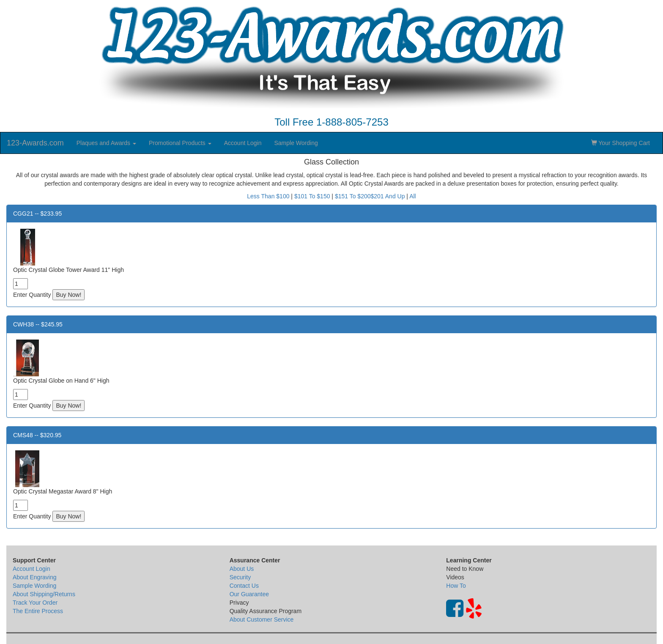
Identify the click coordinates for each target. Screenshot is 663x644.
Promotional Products (180, 143)
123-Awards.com (35, 143)
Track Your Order (35, 603)
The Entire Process (38, 611)
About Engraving (35, 577)
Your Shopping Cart (621, 143)
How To (456, 586)
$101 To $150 (312, 196)
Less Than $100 (268, 196)
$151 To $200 (353, 196)
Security (240, 577)
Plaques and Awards (106, 143)
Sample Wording (296, 143)
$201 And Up (388, 196)
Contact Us (244, 586)
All (413, 196)
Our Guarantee (249, 594)
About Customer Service (262, 619)
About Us (242, 569)
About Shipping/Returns (44, 594)
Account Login (243, 143)
